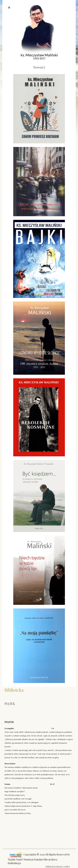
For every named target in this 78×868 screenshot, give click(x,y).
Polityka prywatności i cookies (58, 866)
